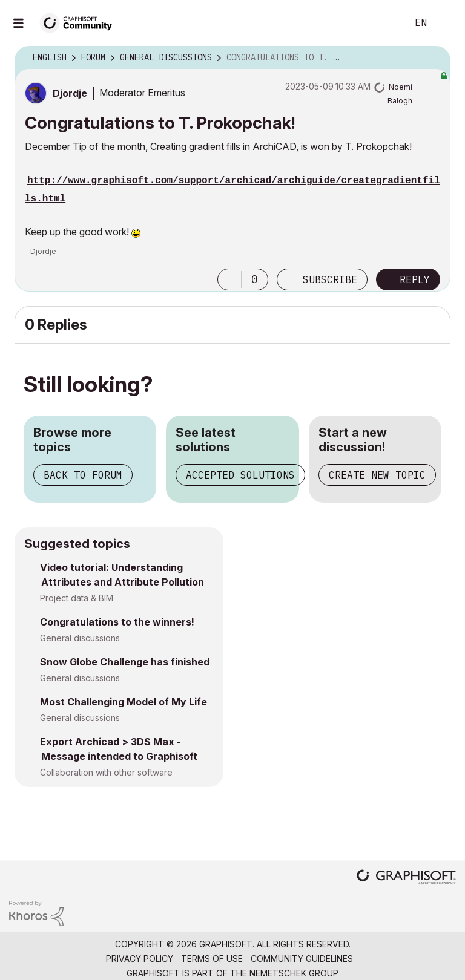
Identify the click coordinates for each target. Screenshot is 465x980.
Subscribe (330, 279)
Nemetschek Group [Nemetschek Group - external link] (294, 973)
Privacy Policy (140, 959)
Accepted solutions (240, 475)
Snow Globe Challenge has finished (125, 662)
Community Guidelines (302, 959)
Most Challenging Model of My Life (124, 702)
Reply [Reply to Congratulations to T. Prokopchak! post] (415, 279)
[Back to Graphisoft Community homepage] (80, 22)
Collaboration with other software (106, 772)
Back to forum (83, 475)
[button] (229, 279)
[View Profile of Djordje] (70, 93)
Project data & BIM (77, 598)
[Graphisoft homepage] (406, 878)
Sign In (446, 23)
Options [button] (434, 58)
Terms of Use (212, 959)
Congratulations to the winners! (117, 622)
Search (384, 23)
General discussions (80, 638)
